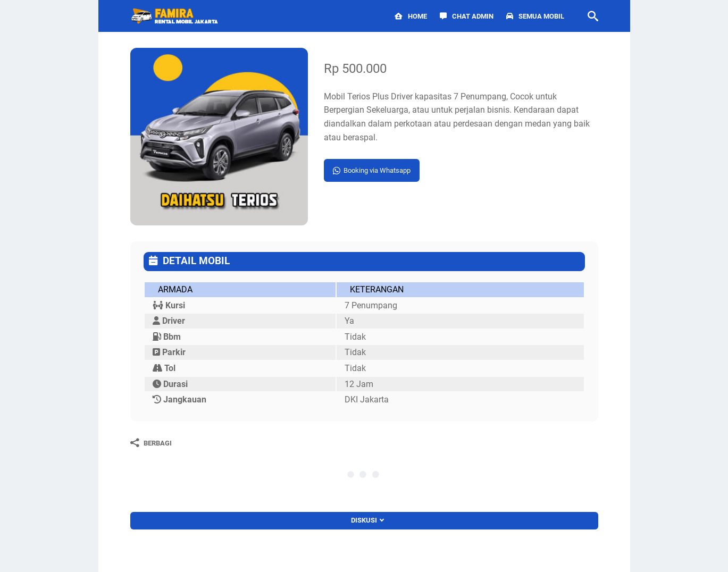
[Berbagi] (151, 443)
